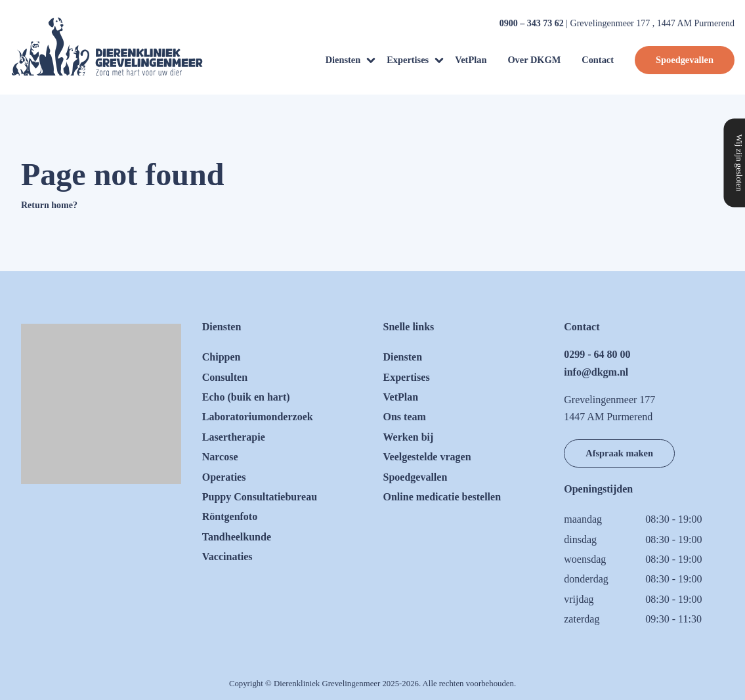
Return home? (49, 205)
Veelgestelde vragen (427, 457)
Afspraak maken (619, 453)
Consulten (225, 377)
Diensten (343, 60)
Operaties (224, 477)
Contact (598, 60)
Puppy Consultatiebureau (260, 497)
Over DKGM (534, 60)
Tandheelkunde (237, 537)
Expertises (408, 60)
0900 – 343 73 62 (532, 23)
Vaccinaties (227, 557)
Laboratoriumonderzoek (258, 417)
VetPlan (471, 60)
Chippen (222, 357)
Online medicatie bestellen (442, 497)
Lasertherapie (234, 437)
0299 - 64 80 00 (597, 354)
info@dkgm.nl (596, 372)
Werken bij (409, 437)
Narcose (220, 457)
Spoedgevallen (685, 60)
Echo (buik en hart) (246, 397)
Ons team (405, 417)
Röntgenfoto (230, 516)
